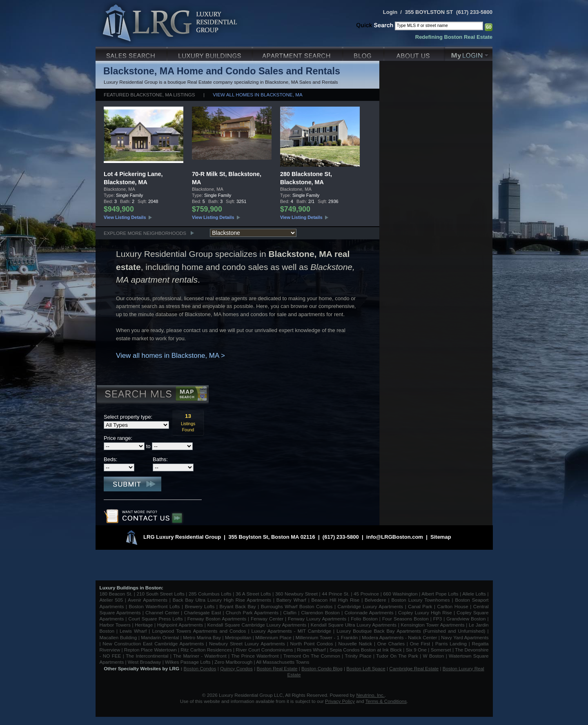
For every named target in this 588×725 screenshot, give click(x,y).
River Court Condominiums (264, 650)
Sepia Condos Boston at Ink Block (366, 650)
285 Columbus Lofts (210, 594)
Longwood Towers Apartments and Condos (199, 631)
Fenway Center (267, 619)
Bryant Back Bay (238, 606)
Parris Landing (451, 644)
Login (390, 12)
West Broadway (145, 662)
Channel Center (162, 612)
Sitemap (441, 537)
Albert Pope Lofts (440, 594)
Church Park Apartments (252, 612)
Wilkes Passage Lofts (188, 662)
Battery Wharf (291, 600)
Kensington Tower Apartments (433, 625)
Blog (364, 53)
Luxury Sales (132, 53)
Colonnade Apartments (369, 612)
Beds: (110, 459)
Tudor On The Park (397, 656)
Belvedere (375, 600)
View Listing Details (125, 217)
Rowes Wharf (311, 650)
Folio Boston (364, 619)
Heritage (144, 625)
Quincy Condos (236, 668)
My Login (469, 53)
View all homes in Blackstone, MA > (170, 356)
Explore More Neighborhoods (145, 233)
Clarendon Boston (321, 612)
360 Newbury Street (296, 594)
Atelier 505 (112, 600)
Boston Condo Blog (322, 668)
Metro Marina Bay (202, 637)
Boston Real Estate (277, 668)
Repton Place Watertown (150, 650)
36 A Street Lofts (253, 594)
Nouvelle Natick (355, 644)
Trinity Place (359, 656)
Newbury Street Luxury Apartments (247, 644)
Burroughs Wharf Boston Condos (297, 606)
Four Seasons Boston (406, 619)
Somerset (441, 650)
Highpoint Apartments (181, 625)
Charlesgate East (202, 612)
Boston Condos (200, 668)
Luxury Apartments (298, 53)
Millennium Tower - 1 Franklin (327, 637)
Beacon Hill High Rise (336, 600)
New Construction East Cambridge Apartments (153, 644)
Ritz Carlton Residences (206, 650)
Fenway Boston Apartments (217, 619)
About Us (415, 53)
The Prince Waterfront (255, 656)
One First (420, 644)
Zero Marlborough (233, 662)
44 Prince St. (336, 594)
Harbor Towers (115, 625)
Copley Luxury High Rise (425, 612)
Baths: (160, 459)
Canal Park (420, 606)
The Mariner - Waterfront (200, 656)
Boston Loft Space (366, 668)
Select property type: (128, 417)
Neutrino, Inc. (370, 695)
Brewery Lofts (200, 606)
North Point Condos (312, 644)
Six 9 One (416, 650)
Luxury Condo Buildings (210, 53)
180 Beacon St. (116, 594)
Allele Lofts (474, 594)
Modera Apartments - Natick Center (399, 637)
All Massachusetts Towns (283, 662)
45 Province (366, 594)
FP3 (438, 619)
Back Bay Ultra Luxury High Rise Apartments (222, 600)
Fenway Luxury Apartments (317, 619)
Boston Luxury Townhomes (420, 600)
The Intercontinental (147, 656)
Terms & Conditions (386, 701)
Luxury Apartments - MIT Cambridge (291, 631)
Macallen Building (118, 637)
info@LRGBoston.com (395, 537)
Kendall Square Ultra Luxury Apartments (354, 625)
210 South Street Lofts (160, 594)
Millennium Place (273, 637)
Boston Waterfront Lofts (154, 606)
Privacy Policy (340, 701)
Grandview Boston (466, 619)
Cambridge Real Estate (414, 668)
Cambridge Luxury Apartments (371, 606)
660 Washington (400, 594)
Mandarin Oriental (160, 637)
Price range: (118, 438)
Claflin (291, 612)
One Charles (391, 644)
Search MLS (152, 395)
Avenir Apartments (148, 600)
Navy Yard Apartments (465, 637)
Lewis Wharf (133, 631)
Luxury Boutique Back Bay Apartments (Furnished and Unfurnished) (411, 631)
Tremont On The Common (312, 656)
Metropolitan (239, 637)
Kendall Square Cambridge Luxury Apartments (257, 625)
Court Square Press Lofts (155, 619)
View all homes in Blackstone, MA (258, 95)
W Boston (434, 656)
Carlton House (453, 606)
